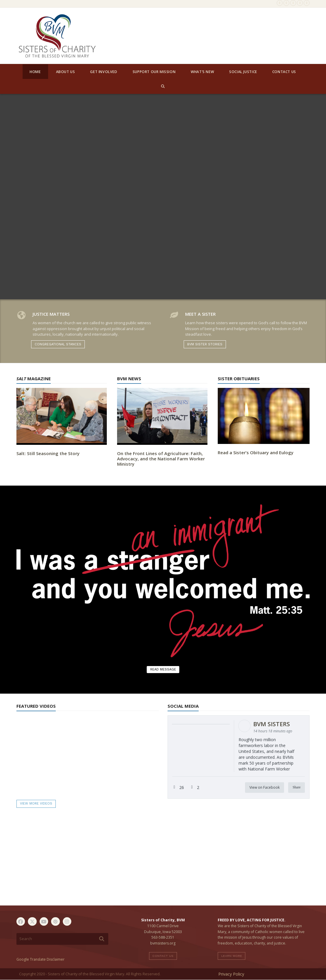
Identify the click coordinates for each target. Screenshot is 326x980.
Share (297, 787)
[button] (163, 86)
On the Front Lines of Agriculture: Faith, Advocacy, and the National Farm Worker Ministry (161, 459)
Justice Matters (51, 314)
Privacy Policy (231, 974)
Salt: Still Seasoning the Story (48, 453)
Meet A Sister (200, 314)
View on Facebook (265, 787)
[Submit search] (102, 939)
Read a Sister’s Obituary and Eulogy (256, 452)
